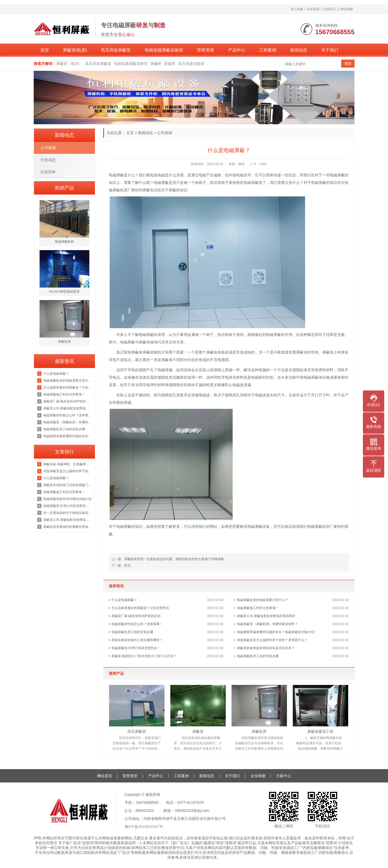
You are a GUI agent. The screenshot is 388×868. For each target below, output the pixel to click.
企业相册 (258, 776)
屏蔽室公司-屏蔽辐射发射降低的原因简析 (266, 616)
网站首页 (105, 776)
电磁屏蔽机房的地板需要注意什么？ (263, 600)
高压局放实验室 (191, 64)
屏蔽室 (198, 731)
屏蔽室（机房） (69, 64)
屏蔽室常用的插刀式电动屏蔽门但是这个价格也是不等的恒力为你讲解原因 (68, 485)
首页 (45, 50)
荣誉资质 (206, 50)
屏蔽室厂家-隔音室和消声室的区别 (136, 616)
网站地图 (347, 9)
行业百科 (48, 172)
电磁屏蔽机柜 (64, 242)
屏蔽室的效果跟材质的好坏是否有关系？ (266, 648)
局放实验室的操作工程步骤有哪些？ (137, 640)
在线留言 (329, 9)
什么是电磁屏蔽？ (124, 600)
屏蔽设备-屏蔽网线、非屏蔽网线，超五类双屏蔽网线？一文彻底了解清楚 (68, 464)
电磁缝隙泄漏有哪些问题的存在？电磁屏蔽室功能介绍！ (277, 632)
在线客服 (313, 9)
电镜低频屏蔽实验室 (164, 50)
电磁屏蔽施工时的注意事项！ (258, 608)
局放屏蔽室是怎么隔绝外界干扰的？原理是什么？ (272, 640)
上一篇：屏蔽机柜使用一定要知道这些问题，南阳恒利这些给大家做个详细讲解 (168, 559)
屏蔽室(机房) (75, 50)
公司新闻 (165, 133)
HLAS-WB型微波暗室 (64, 292)
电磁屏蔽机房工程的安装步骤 (132, 632)
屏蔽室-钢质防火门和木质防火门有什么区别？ (144, 656)
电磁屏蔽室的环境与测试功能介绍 (67, 499)
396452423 (144, 811)
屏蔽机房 (259, 731)
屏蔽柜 (156, 64)
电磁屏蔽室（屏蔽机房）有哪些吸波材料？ (267, 624)
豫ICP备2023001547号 (144, 827)
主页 (130, 133)
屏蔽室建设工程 (320, 731)
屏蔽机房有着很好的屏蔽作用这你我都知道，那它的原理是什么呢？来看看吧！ (68, 527)
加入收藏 (297, 9)
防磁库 (170, 64)
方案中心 (283, 776)
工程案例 (268, 50)
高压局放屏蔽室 (116, 50)
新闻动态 (299, 50)
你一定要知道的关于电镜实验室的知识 (68, 513)
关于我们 (330, 50)
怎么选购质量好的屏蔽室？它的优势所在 (140, 608)
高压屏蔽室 (137, 731)
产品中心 (237, 50)
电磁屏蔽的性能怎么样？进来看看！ (137, 624)
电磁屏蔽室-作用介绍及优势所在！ (136, 648)
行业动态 (48, 160)
